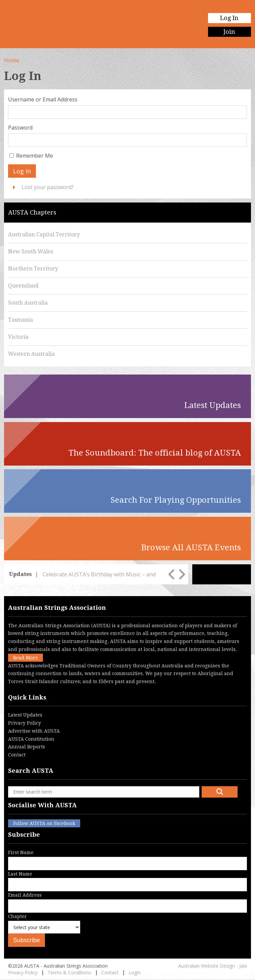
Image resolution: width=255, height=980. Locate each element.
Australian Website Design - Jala (213, 966)
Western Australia (31, 354)
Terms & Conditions (69, 972)
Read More (25, 658)
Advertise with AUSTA (34, 731)
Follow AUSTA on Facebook (44, 823)
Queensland (23, 286)
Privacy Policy (24, 723)
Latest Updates (25, 715)
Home (12, 60)
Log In (229, 18)
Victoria (18, 337)
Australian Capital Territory (44, 234)
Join (229, 32)
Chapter (44, 928)
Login (135, 972)
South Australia (28, 303)
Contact (17, 755)
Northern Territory (33, 269)
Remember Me (35, 156)
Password (20, 128)
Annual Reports (27, 747)
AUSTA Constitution (31, 739)
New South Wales (31, 252)
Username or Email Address (43, 99)
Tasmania (20, 320)
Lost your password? (48, 187)
